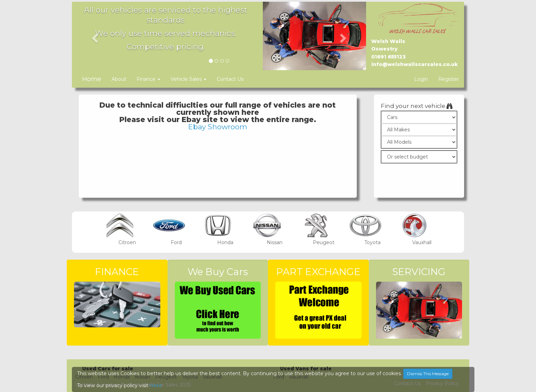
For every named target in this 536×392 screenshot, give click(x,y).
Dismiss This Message (428, 374)
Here (156, 385)
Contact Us (230, 79)
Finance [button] (148, 79)
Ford (178, 242)
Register (449, 79)
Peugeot (325, 242)
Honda (227, 242)
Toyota (374, 242)
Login (421, 79)
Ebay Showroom (218, 127)
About (119, 79)
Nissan (276, 242)
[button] (94, 36)
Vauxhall (424, 242)
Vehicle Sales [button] (189, 79)
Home (92, 79)
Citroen (129, 242)
